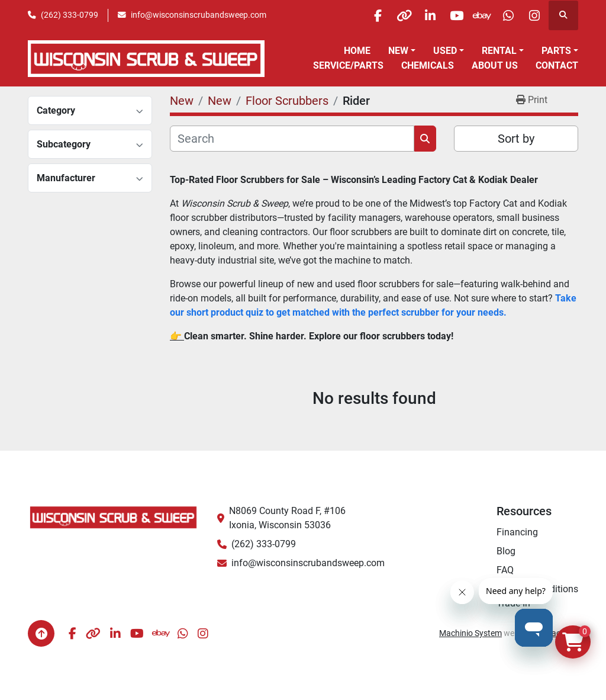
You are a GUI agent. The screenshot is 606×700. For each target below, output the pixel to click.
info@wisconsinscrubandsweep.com (199, 15)
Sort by (516, 139)
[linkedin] (412, 15)
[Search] (292, 139)
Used (445, 51)
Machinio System (470, 633)
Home (357, 51)
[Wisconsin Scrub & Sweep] (114, 517)
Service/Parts (348, 65)
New (398, 51)
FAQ (505, 570)
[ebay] (472, 15)
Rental (499, 51)
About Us (495, 65)
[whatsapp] (502, 15)
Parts (556, 51)
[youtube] (442, 15)
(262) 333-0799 (70, 15)
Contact (557, 65)
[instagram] (533, 15)
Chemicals (428, 65)
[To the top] (41, 633)
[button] (402, 51)
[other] (382, 15)
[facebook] (352, 15)
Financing (517, 532)
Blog (506, 551)
